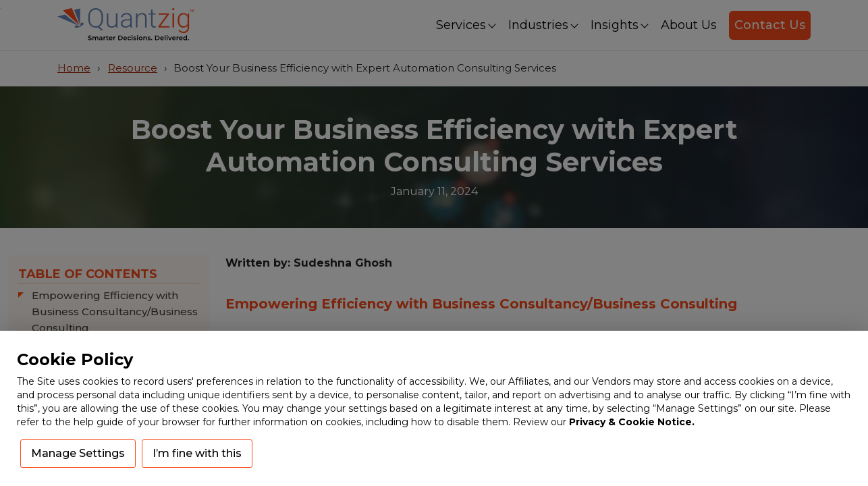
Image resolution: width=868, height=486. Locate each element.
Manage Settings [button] (78, 453)
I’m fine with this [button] (197, 453)
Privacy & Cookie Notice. (632, 422)
